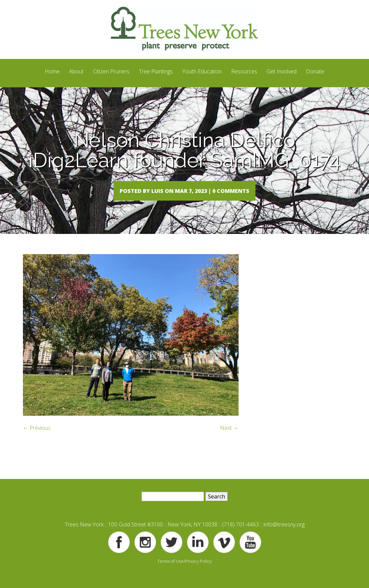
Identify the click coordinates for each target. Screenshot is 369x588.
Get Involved (282, 71)
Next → (229, 442)
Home (52, 71)
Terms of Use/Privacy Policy (184, 575)
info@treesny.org (284, 538)
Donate (315, 71)
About (76, 71)
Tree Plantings (156, 71)
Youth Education (202, 71)
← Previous (37, 442)
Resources (244, 71)
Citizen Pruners (111, 71)
